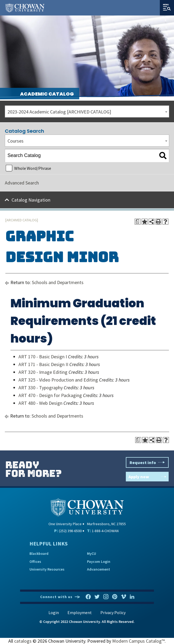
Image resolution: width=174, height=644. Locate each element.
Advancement (99, 569)
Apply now (147, 477)
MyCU (92, 553)
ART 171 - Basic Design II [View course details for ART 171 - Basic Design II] (43, 364)
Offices (35, 561)
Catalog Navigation (31, 200)
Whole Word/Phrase (33, 168)
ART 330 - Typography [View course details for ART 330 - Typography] (41, 388)
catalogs (23, 641)
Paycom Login (99, 561)
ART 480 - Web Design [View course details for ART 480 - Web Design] (40, 403)
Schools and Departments (58, 282)
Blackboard (39, 553)
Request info (147, 462)
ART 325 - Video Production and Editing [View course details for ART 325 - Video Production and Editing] (58, 380)
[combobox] (87, 111)
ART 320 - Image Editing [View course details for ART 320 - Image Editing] (43, 372)
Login (54, 612)
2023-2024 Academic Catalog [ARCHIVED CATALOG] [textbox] (59, 112)
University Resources (47, 569)
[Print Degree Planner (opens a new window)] (138, 222)
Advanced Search (22, 183)
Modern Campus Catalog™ (138, 641)
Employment (80, 612)
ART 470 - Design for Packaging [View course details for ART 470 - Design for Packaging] (50, 395)
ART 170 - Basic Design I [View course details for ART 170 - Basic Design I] (43, 357)
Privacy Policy (113, 612)
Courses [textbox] (16, 141)
